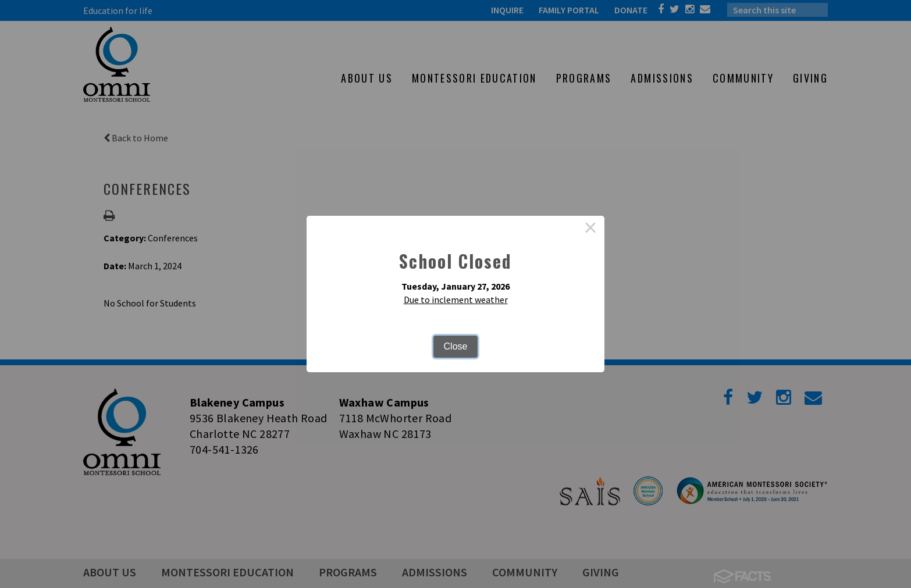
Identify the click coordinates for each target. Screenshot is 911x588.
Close (456, 346)
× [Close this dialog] (590, 230)
